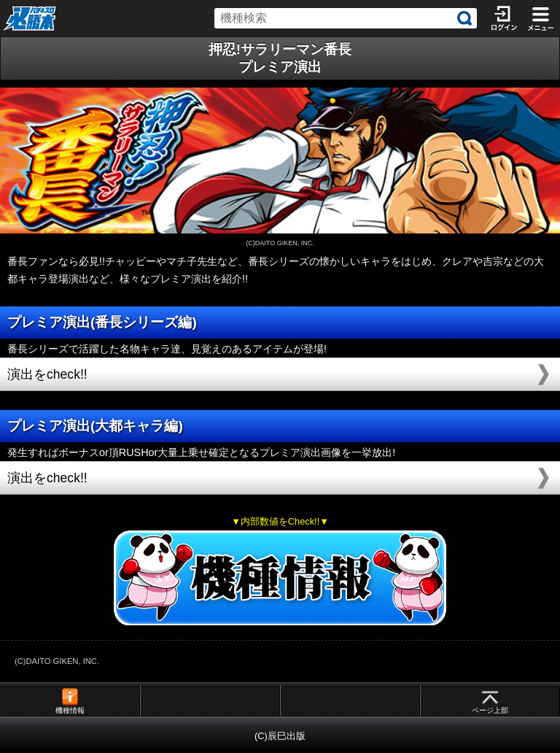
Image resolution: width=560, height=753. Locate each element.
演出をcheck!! (47, 374)
